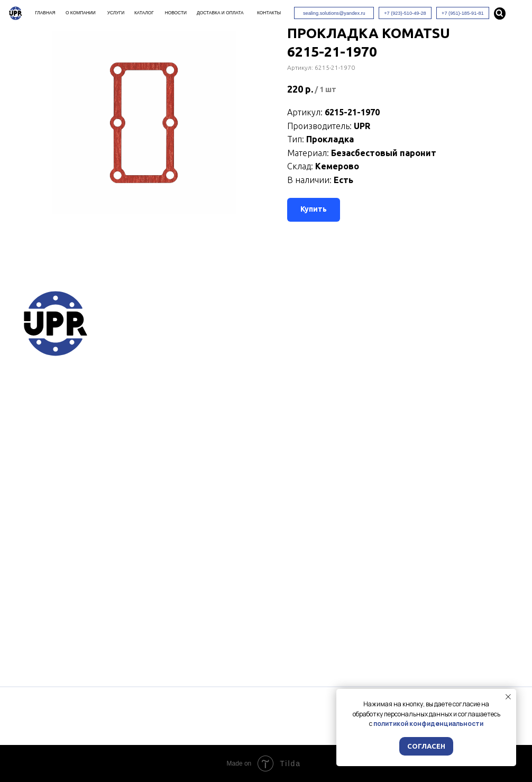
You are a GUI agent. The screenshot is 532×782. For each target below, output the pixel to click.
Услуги (116, 13)
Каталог (144, 13)
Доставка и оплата (220, 13)
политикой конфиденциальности (428, 724)
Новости (176, 13)
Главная (45, 13)
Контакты (269, 13)
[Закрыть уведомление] (508, 697)
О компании (81, 13)
